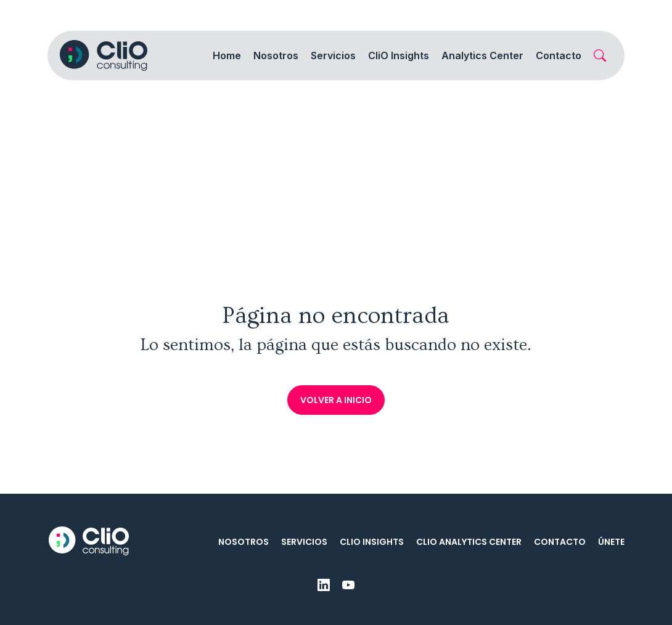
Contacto (559, 55)
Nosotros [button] (276, 55)
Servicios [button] (333, 55)
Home (227, 55)
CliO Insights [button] (399, 55)
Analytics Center (482, 55)
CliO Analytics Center (469, 542)
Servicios (304, 542)
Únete (611, 542)
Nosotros (244, 542)
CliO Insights (372, 542)
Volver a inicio (336, 400)
